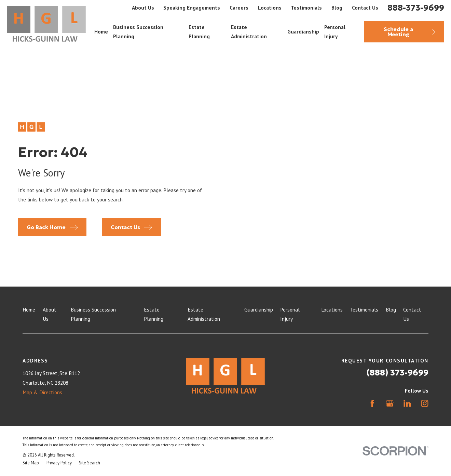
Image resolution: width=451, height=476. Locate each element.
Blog (337, 8)
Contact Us (365, 8)
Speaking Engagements (192, 8)
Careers (239, 8)
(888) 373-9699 (397, 373)
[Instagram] (425, 404)
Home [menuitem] (101, 31)
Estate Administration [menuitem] (249, 32)
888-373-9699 (416, 8)
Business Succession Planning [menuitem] (138, 32)
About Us (143, 8)
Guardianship (259, 309)
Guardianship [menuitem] (303, 31)
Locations (270, 8)
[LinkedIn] (407, 404)
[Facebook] (372, 404)
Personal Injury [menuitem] (335, 32)
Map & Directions (42, 392)
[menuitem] (31, 463)
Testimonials (306, 8)
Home (29, 309)
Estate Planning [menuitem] (199, 32)
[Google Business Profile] (390, 404)
